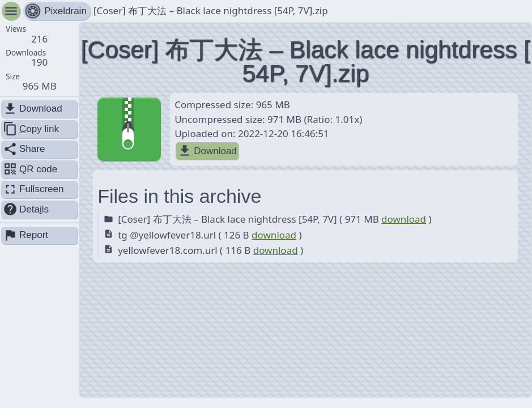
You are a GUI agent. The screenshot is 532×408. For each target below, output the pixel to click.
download (404, 219)
